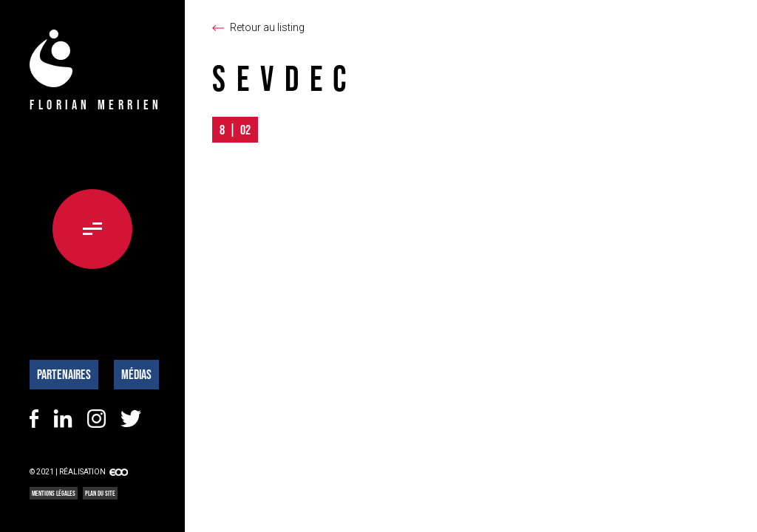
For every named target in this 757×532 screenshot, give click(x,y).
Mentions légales (54, 493)
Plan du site (100, 493)
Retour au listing (267, 27)
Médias (136, 375)
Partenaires (64, 375)
